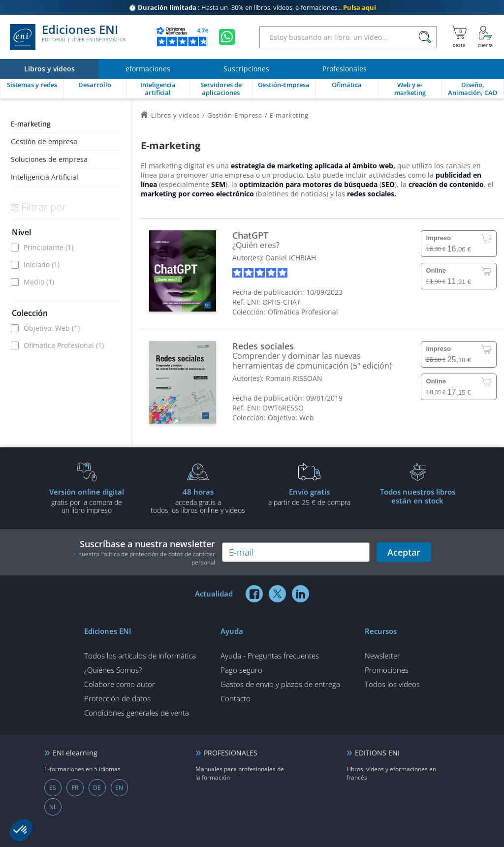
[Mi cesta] (459, 37)
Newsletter (382, 656)
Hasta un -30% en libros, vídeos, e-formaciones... (252, 7)
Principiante (48, 247)
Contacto (236, 698)
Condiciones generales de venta (137, 713)
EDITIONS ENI (377, 753)
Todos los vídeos (392, 684)
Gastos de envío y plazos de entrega (280, 684)
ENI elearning (75, 753)
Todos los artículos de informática (140, 656)
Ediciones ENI (68, 37)
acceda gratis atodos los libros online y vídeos (198, 501)
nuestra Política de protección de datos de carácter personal (147, 558)
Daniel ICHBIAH (291, 258)
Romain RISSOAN (294, 378)
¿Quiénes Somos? (113, 670)
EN (119, 788)
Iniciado (42, 265)
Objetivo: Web (52, 328)
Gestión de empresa (44, 141)
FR (75, 788)
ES (53, 788)
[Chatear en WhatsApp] (227, 37)
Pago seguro (241, 670)
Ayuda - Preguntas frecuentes (270, 656)
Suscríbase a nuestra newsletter (144, 552)
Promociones (387, 670)
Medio (39, 282)
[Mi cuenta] (485, 37)
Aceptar (404, 552)
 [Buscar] (425, 37)
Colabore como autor (120, 684)
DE (97, 788)
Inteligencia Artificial (45, 177)
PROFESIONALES (231, 753)
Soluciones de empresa (49, 159)
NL (53, 807)
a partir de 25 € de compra (309, 497)
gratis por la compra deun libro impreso (87, 501)
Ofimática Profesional (64, 345)
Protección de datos (117, 698)
